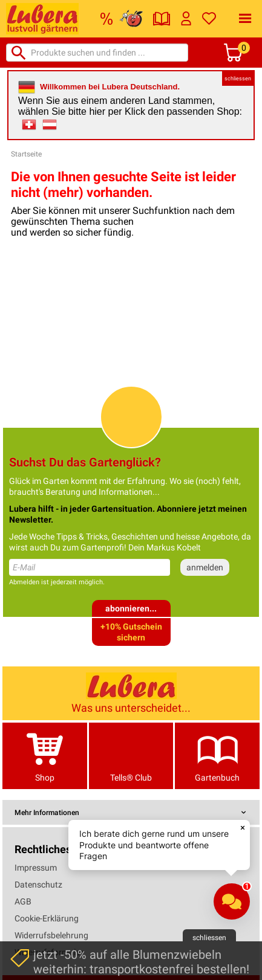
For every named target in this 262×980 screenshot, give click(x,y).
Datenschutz (38, 885)
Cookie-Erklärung (47, 918)
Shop (45, 756)
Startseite (26, 154)
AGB (23, 901)
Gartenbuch (217, 756)
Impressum (36, 868)
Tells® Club (131, 756)
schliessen (238, 79)
